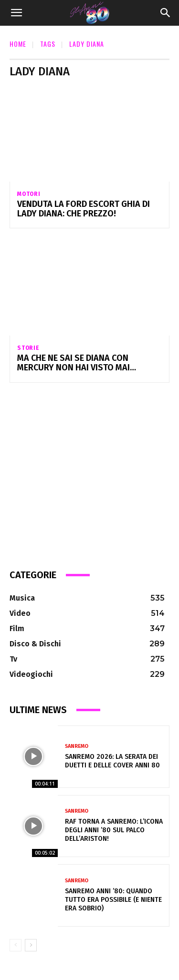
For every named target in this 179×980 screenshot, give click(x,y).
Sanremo (77, 746)
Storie (28, 348)
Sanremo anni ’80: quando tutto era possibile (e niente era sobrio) (113, 900)
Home (18, 44)
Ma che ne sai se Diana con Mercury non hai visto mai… (77, 363)
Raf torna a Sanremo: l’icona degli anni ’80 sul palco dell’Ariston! (114, 830)
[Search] (166, 13)
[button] (16, 13)
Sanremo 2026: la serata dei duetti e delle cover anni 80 (112, 761)
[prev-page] (16, 945)
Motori (29, 194)
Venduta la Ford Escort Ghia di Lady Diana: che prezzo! (84, 209)
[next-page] (31, 945)
